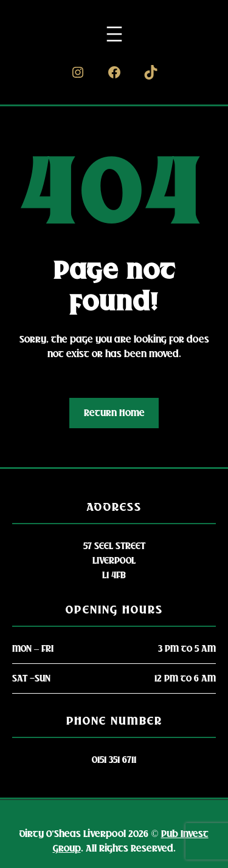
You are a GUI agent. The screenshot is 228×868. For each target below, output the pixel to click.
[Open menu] (114, 34)
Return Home (114, 413)
